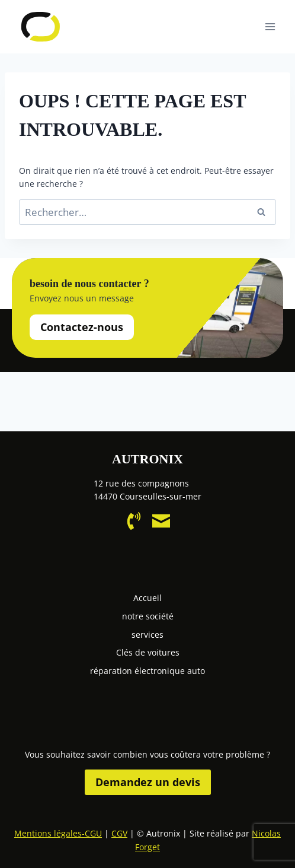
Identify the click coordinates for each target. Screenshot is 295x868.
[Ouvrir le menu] (270, 26)
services (147, 635)
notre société (148, 616)
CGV (119, 833)
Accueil (147, 598)
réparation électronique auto (147, 671)
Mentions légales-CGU (58, 833)
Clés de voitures (148, 652)
